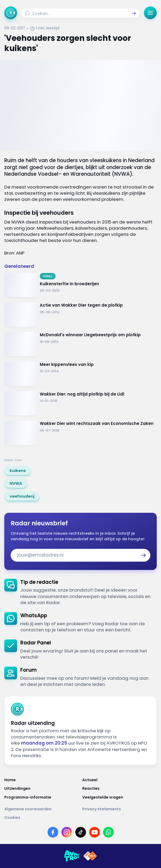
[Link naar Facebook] (53, 832)
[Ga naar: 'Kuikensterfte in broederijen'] (80, 285)
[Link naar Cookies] (80, 818)
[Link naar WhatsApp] (108, 832)
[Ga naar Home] (11, 13)
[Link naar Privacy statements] (120, 809)
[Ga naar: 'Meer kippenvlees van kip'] (80, 374)
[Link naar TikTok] (81, 832)
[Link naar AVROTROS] (72, 856)
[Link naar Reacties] (120, 788)
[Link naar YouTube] (95, 832)
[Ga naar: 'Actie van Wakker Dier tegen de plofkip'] (80, 314)
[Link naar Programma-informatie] (42, 797)
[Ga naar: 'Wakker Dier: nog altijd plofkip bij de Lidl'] (80, 403)
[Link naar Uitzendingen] (42, 788)
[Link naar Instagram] (67, 832)
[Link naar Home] (42, 780)
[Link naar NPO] (90, 856)
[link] (18, 471)
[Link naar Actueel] (120, 780)
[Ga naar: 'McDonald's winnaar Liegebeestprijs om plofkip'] (80, 344)
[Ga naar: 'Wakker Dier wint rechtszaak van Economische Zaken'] (80, 433)
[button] (134, 13)
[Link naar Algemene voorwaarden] (42, 809)
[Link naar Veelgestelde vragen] (120, 797)
